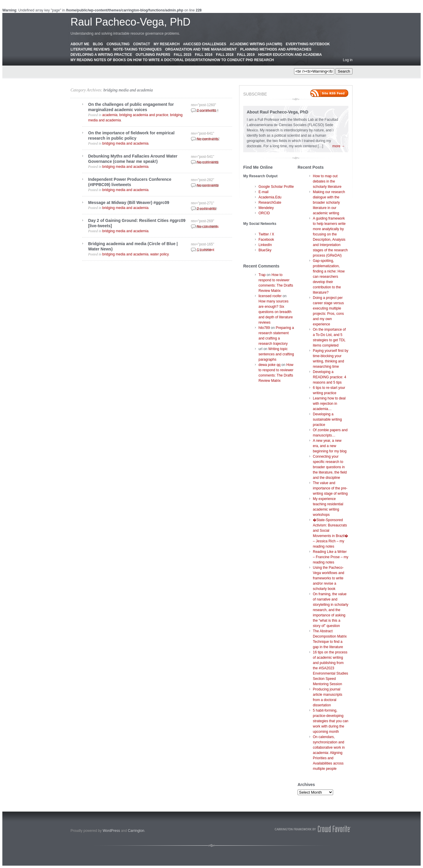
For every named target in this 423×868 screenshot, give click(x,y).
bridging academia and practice (144, 115)
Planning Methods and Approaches (276, 49)
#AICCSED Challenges (205, 44)
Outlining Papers (153, 55)
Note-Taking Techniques (137, 49)
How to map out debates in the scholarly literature (327, 181)
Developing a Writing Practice (101, 55)
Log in (348, 60)
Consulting (118, 44)
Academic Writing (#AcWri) (256, 44)
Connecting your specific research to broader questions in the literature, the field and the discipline (330, 467)
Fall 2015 (183, 55)
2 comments (206, 111)
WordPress (111, 831)
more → (339, 146)
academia (110, 115)
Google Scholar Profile (276, 187)
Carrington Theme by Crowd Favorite (313, 829)
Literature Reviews (90, 49)
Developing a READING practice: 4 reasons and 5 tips (329, 377)
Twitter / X (266, 234)
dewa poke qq (270, 365)
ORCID (264, 213)
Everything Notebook (308, 44)
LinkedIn (265, 245)
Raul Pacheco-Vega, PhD (130, 22)
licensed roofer (270, 296)
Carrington (136, 831)
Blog (98, 44)
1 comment (205, 250)
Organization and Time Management (201, 49)
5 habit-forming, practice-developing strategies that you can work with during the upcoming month (331, 721)
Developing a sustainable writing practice (327, 419)
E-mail (263, 192)
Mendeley (266, 208)
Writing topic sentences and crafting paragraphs (276, 354)
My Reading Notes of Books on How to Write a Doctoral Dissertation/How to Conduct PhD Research (172, 60)
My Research (167, 44)
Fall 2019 (246, 55)
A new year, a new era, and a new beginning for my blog (330, 446)
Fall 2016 (204, 55)
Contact (142, 44)
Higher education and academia (290, 55)
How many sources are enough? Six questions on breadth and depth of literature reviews (276, 312)
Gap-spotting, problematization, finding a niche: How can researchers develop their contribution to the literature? (329, 277)
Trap (262, 275)
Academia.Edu (270, 197)
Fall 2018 (225, 55)
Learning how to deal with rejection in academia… (329, 404)
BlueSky (265, 250)
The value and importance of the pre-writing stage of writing (330, 488)
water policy (159, 254)
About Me (80, 44)
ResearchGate (270, 203)
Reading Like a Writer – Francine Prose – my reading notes (331, 557)
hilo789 (264, 328)
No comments (208, 139)
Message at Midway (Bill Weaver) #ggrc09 (129, 203)
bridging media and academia (128, 90)
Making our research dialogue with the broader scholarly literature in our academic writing (329, 203)
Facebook (266, 240)
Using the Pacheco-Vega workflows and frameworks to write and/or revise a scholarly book (329, 578)
